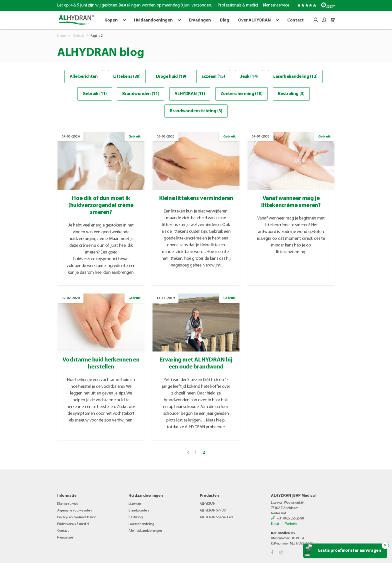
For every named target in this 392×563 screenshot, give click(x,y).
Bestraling (135, 517)
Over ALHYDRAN (254, 20)
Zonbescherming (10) (241, 94)
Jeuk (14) (249, 77)
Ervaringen (200, 20)
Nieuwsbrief (65, 538)
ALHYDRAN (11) (190, 94)
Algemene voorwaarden (74, 511)
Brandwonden (139, 511)
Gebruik (78, 36)
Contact (295, 20)
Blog (225, 20)
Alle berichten (84, 77)
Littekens (135, 504)
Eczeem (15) (213, 77)
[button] (316, 20)
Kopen (111, 20)
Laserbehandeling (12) (295, 77)
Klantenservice (276, 5)
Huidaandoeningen (153, 20)
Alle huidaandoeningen (145, 531)
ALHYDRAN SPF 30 (213, 511)
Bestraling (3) (291, 94)
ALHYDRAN (208, 504)
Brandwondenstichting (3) (196, 111)
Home (62, 36)
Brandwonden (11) (141, 94)
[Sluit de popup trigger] (385, 545)
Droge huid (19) (171, 77)
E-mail (275, 524)
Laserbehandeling (141, 524)
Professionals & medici (238, 5)
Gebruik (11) (95, 94)
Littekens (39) (127, 77)
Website (291, 524)
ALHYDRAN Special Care (216, 517)
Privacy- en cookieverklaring (77, 517)
